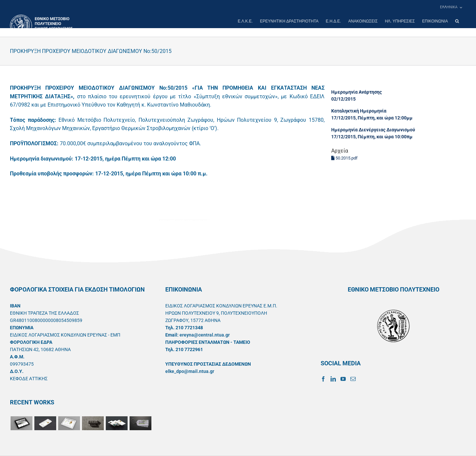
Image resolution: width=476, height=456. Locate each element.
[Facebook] (323, 379)
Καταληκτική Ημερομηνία (359, 111)
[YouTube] (343, 379)
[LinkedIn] (333, 379)
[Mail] (353, 379)
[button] (457, 21)
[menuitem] (451, 7)
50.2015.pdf (344, 158)
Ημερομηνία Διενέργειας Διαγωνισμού (373, 130)
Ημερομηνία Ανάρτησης (357, 92)
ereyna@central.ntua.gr (205, 335)
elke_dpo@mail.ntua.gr (190, 371)
